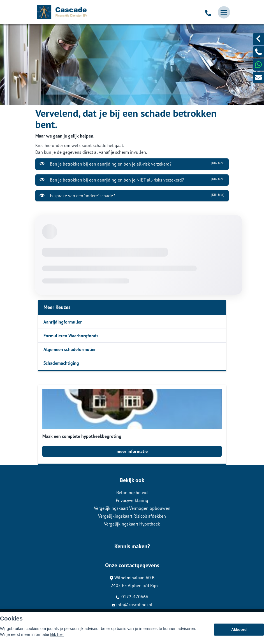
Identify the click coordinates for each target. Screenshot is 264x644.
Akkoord (239, 630)
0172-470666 (132, 597)
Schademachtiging (61, 363)
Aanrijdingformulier (63, 322)
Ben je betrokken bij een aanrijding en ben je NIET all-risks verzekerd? (132, 180)
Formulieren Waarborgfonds (71, 336)
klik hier (57, 634)
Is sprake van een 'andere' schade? (132, 196)
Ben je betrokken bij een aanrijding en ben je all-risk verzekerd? (132, 164)
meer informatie (132, 451)
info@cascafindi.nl (132, 605)
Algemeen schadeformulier (70, 349)
